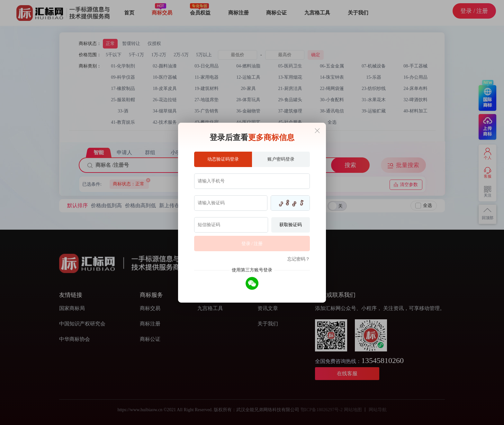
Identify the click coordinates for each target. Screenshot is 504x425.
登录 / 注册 (252, 244)
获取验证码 (291, 225)
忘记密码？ (299, 259)
